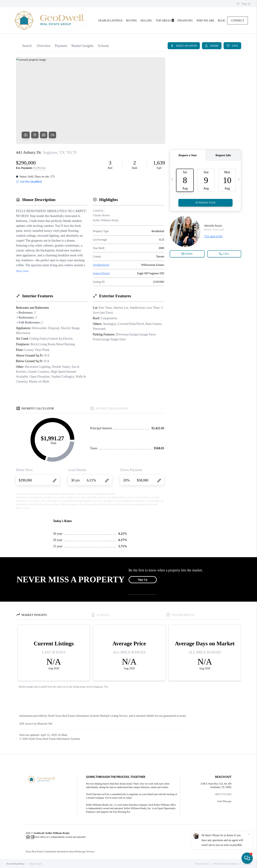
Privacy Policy (202, 864)
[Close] (249, 834)
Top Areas (165, 20)
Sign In (243, 4)
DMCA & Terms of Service (226, 864)
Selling (146, 20)
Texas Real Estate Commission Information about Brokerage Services (60, 852)
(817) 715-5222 (224, 794)
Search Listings (110, 20)
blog (222, 20)
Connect (238, 20)
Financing (185, 20)
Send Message (224, 801)
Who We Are (205, 20)
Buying (132, 20)
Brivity (21, 864)
